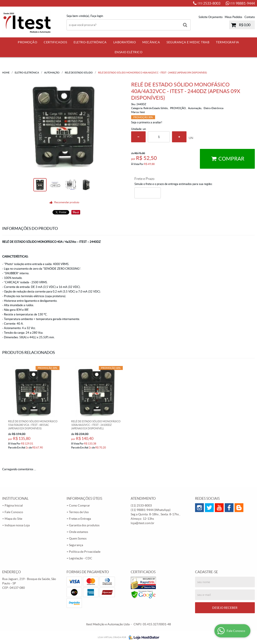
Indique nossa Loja (17, 525)
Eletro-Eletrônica (90, 42)
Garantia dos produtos (84, 525)
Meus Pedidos (233, 17)
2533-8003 (209, 3)
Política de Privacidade (85, 552)
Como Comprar (80, 505)
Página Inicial (14, 505)
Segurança (76, 545)
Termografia (228, 42)
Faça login (97, 16)
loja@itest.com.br (143, 523)
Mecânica (151, 42)
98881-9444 (243, 3)
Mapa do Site (13, 519)
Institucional (15, 498)
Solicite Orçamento (211, 17)
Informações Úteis (84, 498)
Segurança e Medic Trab (188, 42)
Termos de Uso (79, 512)
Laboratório (125, 42)
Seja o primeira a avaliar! (147, 122)
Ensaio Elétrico (129, 52)
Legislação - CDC (81, 558)
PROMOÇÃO (27, 42)
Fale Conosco (14, 512)
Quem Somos (78, 538)
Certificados (55, 42)
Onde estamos (79, 532)
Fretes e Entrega (80, 519)
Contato (250, 17)
